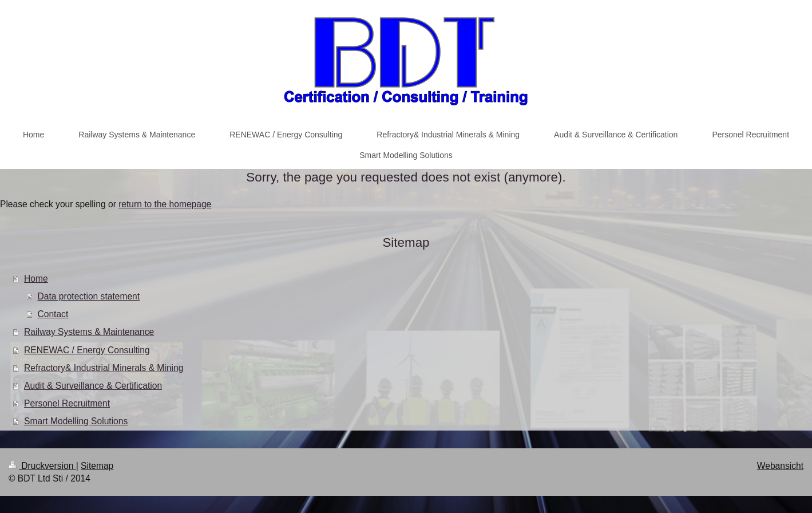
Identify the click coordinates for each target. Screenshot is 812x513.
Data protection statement (89, 296)
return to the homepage (165, 204)
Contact (53, 314)
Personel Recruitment (67, 403)
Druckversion (42, 466)
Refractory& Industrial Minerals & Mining (104, 368)
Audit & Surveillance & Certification (93, 386)
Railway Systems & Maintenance (89, 332)
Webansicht (780, 466)
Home (36, 279)
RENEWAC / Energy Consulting (87, 350)
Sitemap (97, 466)
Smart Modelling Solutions (76, 421)
